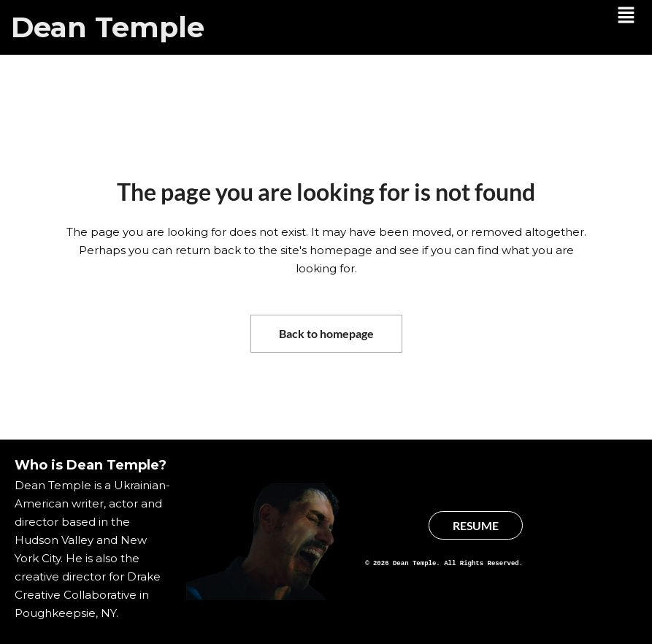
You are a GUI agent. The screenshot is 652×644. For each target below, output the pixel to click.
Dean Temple (108, 27)
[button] (626, 16)
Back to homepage (326, 333)
